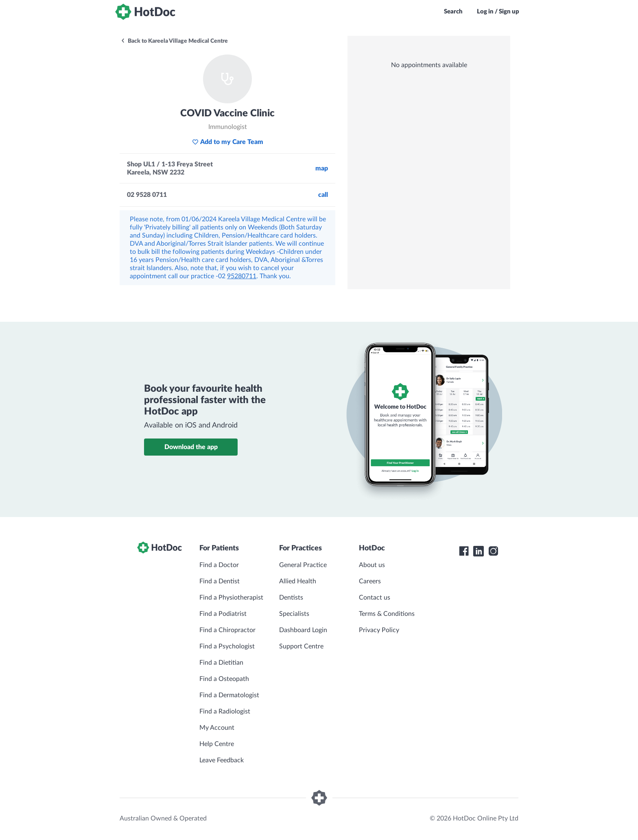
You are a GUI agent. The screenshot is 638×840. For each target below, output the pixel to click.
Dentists (291, 598)
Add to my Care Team (228, 142)
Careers (370, 581)
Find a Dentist (220, 581)
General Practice (303, 565)
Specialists (294, 614)
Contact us (375, 598)
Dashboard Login (303, 630)
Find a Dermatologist (229, 695)
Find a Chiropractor (227, 630)
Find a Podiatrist (223, 614)
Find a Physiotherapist (231, 598)
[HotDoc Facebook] (464, 551)
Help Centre (217, 744)
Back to (174, 41)
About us (372, 565)
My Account (217, 728)
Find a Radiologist (225, 711)
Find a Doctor (219, 565)
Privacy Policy (379, 630)
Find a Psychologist (227, 646)
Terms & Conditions (387, 614)
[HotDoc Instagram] (493, 551)
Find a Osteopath (224, 679)
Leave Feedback (222, 760)
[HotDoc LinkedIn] (478, 551)
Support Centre (301, 646)
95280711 (242, 276)
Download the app (191, 447)
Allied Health (298, 581)
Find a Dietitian (221, 663)
